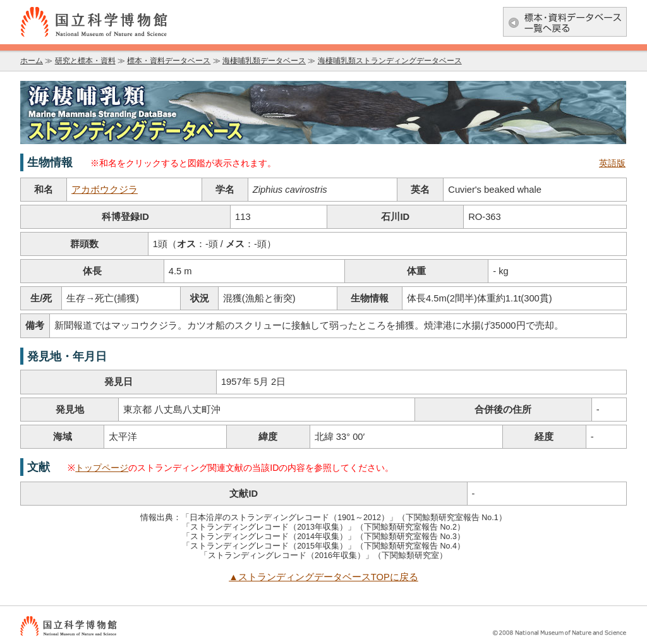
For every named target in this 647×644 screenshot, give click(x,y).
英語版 (612, 163)
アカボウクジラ (105, 190)
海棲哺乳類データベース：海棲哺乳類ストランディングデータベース (323, 112)
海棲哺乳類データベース (264, 61)
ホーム (32, 61)
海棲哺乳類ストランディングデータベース (390, 61)
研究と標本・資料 (85, 61)
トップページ (102, 468)
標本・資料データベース (169, 61)
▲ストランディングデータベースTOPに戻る (323, 577)
